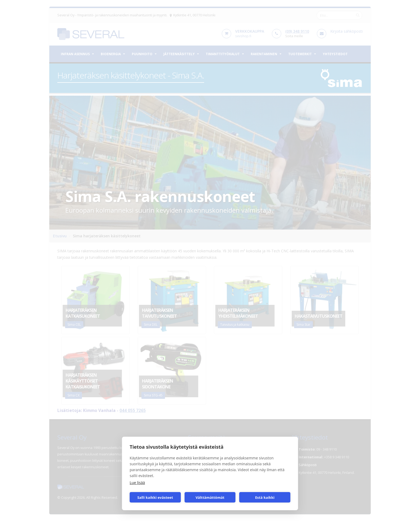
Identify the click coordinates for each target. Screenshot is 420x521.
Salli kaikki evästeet (155, 497)
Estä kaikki (265, 497)
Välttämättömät (210, 497)
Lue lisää (137, 483)
